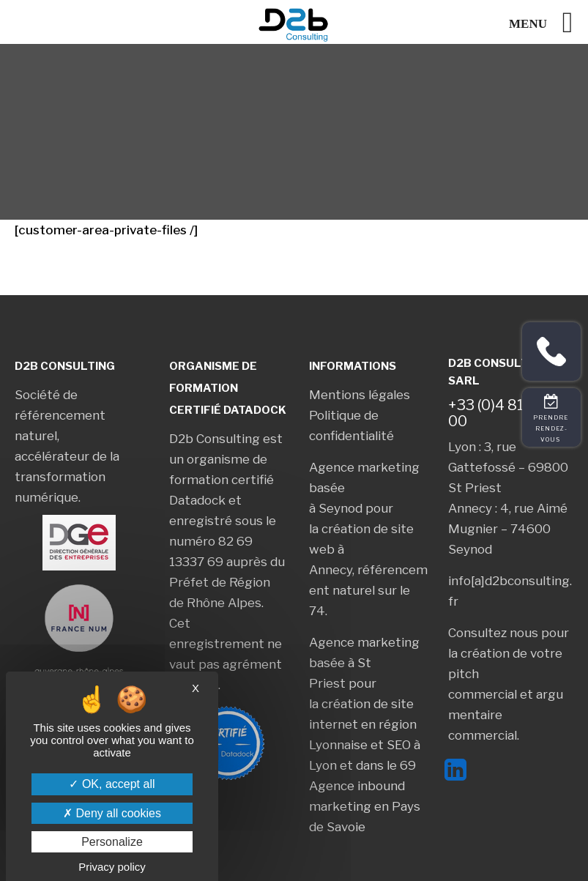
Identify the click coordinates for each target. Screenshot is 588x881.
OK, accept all (112, 784)
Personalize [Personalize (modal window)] (112, 842)
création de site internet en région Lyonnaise (363, 724)
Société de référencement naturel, (60, 415)
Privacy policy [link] (112, 867)
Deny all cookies (112, 813)
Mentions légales (360, 395)
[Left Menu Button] (548, 22)
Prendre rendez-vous (552, 428)
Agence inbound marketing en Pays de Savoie (365, 806)
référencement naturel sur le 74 (368, 590)
